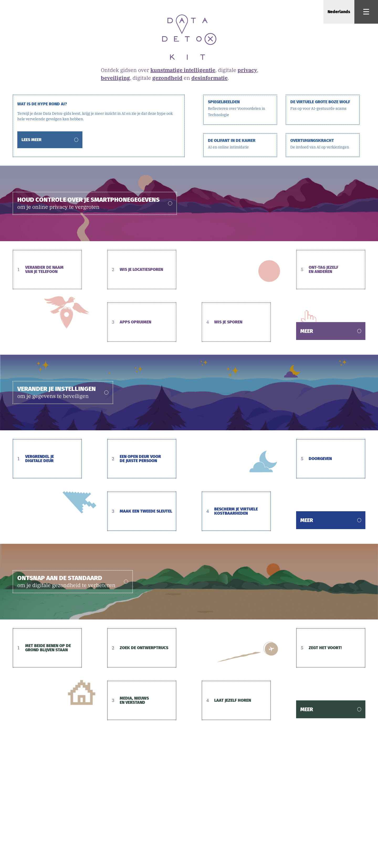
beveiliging (115, 78)
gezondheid (167, 78)
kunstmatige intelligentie (183, 70)
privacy (247, 70)
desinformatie (209, 78)
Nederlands (339, 12)
